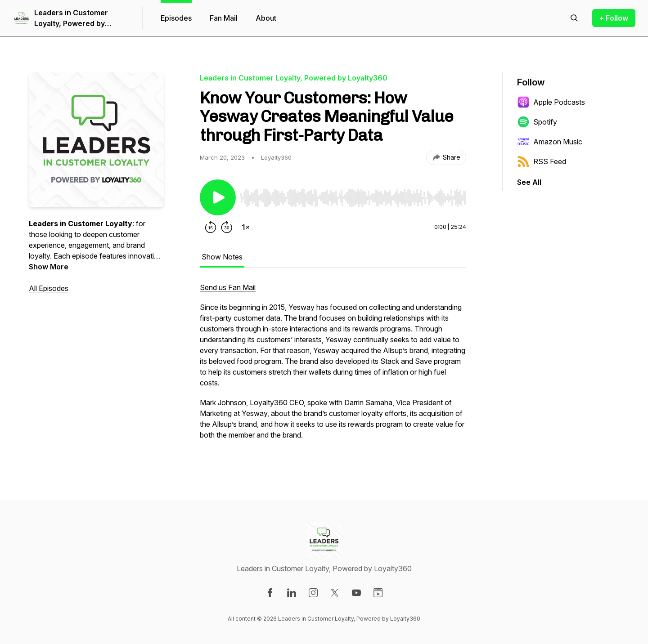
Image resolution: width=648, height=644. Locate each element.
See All (529, 182)
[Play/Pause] (218, 197)
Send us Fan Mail (228, 287)
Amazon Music (550, 142)
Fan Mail (224, 18)
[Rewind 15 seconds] (211, 227)
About (266, 18)
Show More (49, 267)
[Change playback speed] (246, 227)
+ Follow (614, 18)
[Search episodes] (574, 18)
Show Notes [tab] (222, 257)
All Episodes (49, 288)
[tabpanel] (333, 366)
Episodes (176, 18)
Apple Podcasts (551, 102)
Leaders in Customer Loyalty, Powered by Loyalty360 (71, 18)
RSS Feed (542, 161)
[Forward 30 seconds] (227, 227)
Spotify (537, 122)
